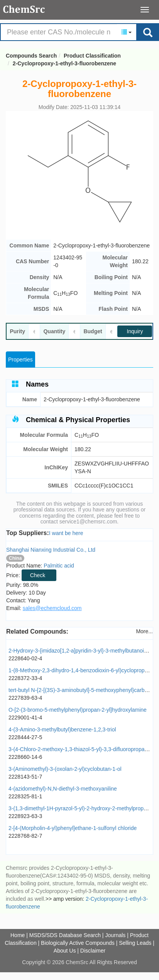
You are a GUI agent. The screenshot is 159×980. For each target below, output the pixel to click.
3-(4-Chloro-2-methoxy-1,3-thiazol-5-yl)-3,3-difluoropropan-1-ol (83, 749)
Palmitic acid (59, 566)
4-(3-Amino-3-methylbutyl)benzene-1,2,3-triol (62, 729)
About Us (65, 951)
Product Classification (92, 56)
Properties (20, 360)
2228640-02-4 (25, 658)
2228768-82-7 (25, 836)
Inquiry (135, 331)
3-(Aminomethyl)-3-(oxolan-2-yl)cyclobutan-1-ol (65, 769)
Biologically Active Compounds (78, 943)
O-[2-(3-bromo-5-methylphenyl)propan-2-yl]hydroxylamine (78, 710)
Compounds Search (24, 9)
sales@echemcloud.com (52, 608)
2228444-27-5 (25, 737)
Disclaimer (93, 951)
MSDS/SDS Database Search (65, 935)
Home (18, 935)
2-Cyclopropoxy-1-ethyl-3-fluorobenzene (64, 63)
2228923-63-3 (25, 816)
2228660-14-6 (25, 757)
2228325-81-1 (25, 796)
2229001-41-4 (25, 718)
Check (38, 575)
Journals (115, 935)
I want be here (66, 533)
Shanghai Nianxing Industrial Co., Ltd (51, 550)
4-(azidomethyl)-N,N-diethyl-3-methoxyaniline (63, 789)
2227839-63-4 (25, 698)
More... (144, 631)
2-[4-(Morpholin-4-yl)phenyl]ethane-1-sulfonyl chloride (73, 828)
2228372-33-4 (25, 678)
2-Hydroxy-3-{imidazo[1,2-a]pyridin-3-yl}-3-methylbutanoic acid (83, 651)
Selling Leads (135, 943)
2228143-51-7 (25, 777)
